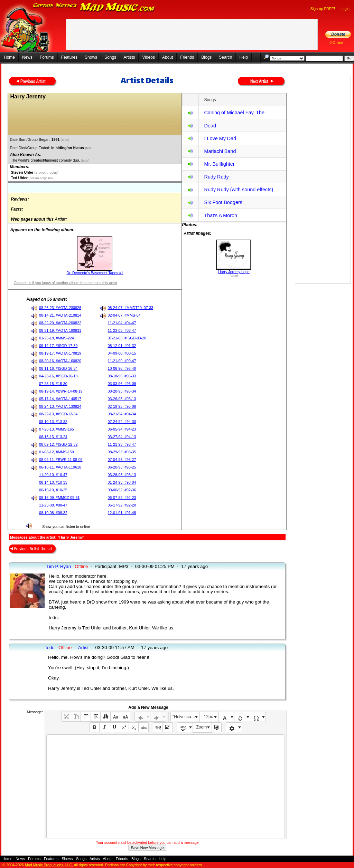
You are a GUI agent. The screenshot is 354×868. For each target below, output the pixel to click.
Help (244, 57)
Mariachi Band (220, 151)
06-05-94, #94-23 (122, 429)
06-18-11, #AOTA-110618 (60, 467)
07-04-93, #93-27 (122, 460)
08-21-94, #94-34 (122, 414)
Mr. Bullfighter (219, 164)
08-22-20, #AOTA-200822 (60, 323)
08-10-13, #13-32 (53, 422)
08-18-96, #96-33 (122, 376)
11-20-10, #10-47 (53, 475)
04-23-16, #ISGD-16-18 (58, 376)
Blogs (206, 57)
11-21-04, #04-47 (122, 323)
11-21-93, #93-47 (122, 444)
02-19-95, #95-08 (122, 406)
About (167, 57)
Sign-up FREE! (323, 9)
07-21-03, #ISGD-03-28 (127, 338)
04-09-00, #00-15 (122, 353)
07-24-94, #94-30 (122, 422)
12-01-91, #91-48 (122, 513)
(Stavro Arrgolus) (46, 173)
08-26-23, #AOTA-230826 (60, 308)
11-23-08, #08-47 (53, 505)
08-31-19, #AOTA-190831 (60, 330)
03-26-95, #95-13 (122, 399)
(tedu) (66, 140)
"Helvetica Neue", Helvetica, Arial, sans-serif (186, 717)
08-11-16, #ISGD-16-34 (58, 368)
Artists (129, 57)
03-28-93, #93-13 (122, 475)
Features (69, 57)
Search (225, 57)
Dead (210, 126)
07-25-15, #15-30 (53, 384)
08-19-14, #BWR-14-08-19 (61, 391)
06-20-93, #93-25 (122, 467)
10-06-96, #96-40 (122, 368)
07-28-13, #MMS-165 (57, 429)
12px (208, 717)
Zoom (202, 727)
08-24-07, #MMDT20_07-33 (131, 308)
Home (9, 57)
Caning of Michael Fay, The (234, 113)
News (27, 57)
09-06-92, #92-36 (122, 490)
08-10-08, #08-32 (53, 513)
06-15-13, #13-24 (53, 437)
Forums (47, 57)
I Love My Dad (220, 138)
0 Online (336, 42)
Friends (187, 57)
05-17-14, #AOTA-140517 (60, 399)
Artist (83, 648)
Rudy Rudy (216, 177)
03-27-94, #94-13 (122, 437)
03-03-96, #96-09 (122, 384)
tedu (50, 648)
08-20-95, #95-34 (122, 391)
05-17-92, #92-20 (122, 505)
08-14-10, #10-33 (53, 482)
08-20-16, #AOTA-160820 (60, 361)
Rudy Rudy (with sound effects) (239, 190)
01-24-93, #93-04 (122, 482)
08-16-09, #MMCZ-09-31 (59, 498)
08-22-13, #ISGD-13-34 (58, 414)
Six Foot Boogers (223, 202)
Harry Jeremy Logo (234, 272)
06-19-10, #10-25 (53, 490)
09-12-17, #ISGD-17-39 (58, 346)
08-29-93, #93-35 (122, 452)
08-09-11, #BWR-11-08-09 (61, 460)
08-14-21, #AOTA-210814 (60, 315)
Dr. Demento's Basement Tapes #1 (95, 273)
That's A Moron (221, 215)
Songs (110, 57)
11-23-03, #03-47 (122, 330)
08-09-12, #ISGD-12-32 (58, 444)
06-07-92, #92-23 (122, 498)
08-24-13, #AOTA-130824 (60, 406)
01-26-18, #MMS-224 (57, 338)
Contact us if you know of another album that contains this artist (65, 283)
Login (345, 9)
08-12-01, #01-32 (122, 346)
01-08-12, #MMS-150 (57, 452)
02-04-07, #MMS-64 (124, 315)
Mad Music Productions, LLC (48, 865)
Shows (91, 57)
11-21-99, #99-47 (122, 361)
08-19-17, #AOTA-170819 (60, 353)
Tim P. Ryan (59, 566)
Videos (148, 57)
